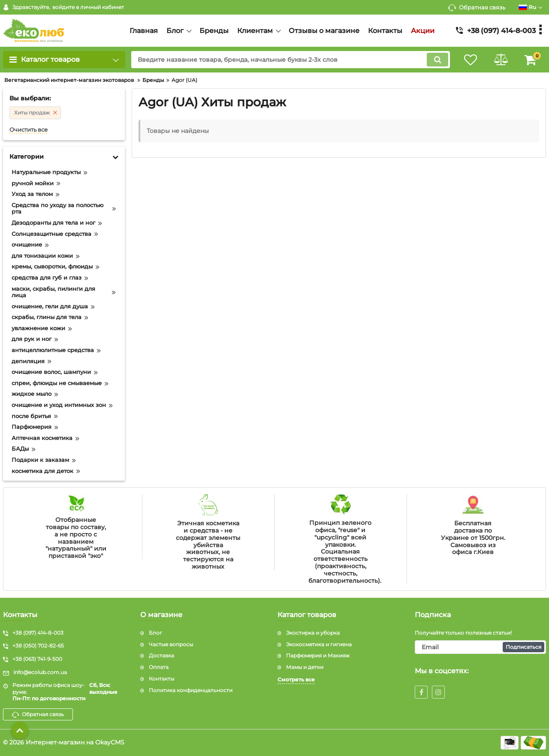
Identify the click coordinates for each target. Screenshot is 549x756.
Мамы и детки (305, 667)
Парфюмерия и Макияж (318, 655)
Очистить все (29, 130)
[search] (291, 60)
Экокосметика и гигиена (319, 644)
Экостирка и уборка (313, 633)
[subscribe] (480, 647)
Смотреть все (296, 679)
